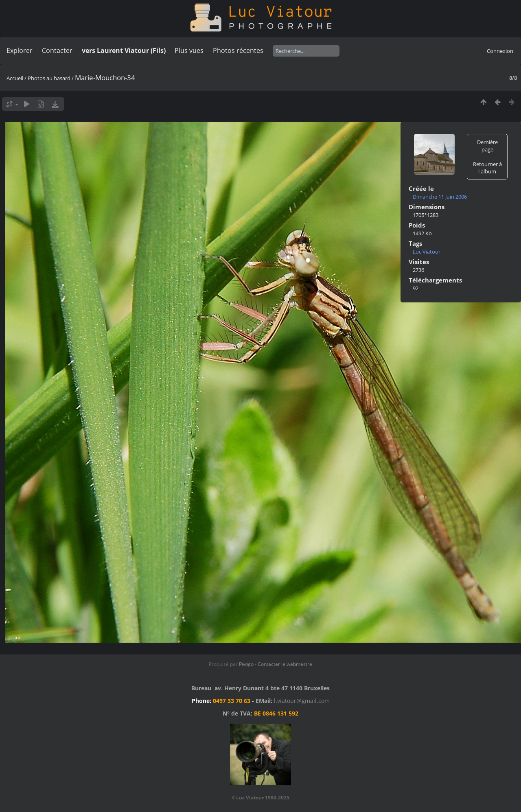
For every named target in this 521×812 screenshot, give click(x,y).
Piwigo (246, 664)
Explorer (20, 50)
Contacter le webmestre (285, 664)
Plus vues (189, 50)
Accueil (15, 78)
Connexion (500, 51)
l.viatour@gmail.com (302, 701)
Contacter (57, 50)
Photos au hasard (49, 78)
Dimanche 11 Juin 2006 (440, 197)
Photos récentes (238, 50)
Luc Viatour (427, 252)
